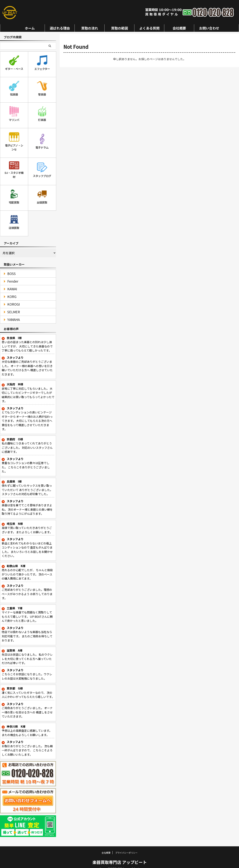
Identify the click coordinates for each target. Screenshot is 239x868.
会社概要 (179, 28)
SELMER (12, 306)
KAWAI (11, 283)
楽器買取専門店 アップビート (120, 856)
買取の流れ (90, 28)
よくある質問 (149, 28)
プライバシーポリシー (126, 847)
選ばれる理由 (60, 28)
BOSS (10, 268)
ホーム (30, 28)
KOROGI (12, 298)
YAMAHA (12, 314)
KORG (10, 291)
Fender (11, 275)
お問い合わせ (209, 28)
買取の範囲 (119, 28)
